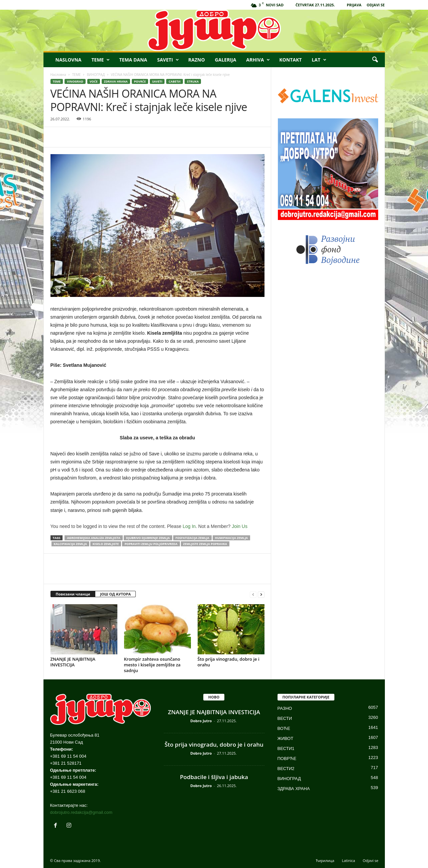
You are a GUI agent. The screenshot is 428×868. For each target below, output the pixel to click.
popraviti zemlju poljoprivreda (151, 544)
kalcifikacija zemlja (70, 544)
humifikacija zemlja (232, 538)
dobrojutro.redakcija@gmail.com (81, 812)
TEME (100, 60)
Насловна (58, 75)
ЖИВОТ (286, 738)
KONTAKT (290, 60)
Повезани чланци (73, 594)
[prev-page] (253, 594)
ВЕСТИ (285, 718)
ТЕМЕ (77, 75)
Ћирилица (325, 860)
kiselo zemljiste (106, 544)
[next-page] (261, 594)
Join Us (240, 526)
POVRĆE (140, 81)
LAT (319, 60)
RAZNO (197, 60)
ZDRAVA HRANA (116, 81)
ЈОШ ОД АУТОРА (115, 594)
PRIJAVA (354, 5)
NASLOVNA (69, 60)
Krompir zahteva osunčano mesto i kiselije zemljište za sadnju (152, 665)
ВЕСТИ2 (286, 769)
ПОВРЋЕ (287, 758)
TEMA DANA (133, 60)
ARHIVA (258, 60)
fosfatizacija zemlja (192, 538)
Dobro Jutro (201, 721)
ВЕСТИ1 (286, 748)
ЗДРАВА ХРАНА (294, 789)
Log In (189, 526)
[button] (375, 60)
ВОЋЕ (284, 728)
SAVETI (168, 60)
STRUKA (193, 81)
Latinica (348, 860)
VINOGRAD (75, 81)
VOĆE (94, 81)
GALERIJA (226, 60)
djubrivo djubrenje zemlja (148, 538)
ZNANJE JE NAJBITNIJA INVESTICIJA (73, 662)
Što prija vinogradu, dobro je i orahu (229, 662)
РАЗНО (285, 708)
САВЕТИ (175, 81)
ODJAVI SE (376, 5)
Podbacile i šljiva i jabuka (214, 777)
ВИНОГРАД (96, 75)
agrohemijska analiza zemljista (93, 538)
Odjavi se (371, 860)
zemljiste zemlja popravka (205, 544)
